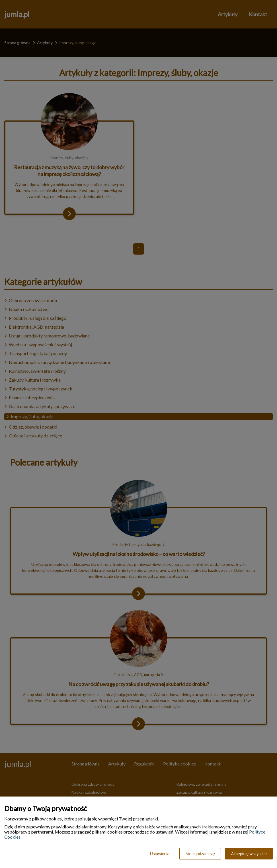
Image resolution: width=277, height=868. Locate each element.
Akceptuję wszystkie (249, 854)
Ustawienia (160, 854)
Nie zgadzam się (200, 854)
